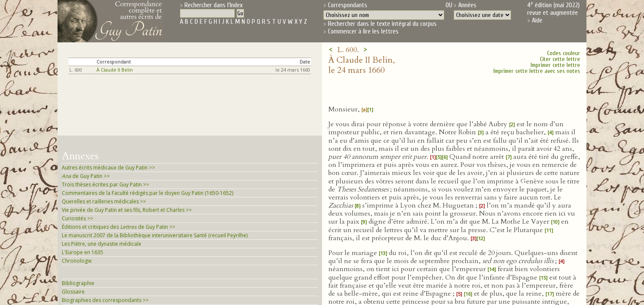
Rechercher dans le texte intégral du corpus (382, 24)
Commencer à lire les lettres (363, 31)
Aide (537, 20)
